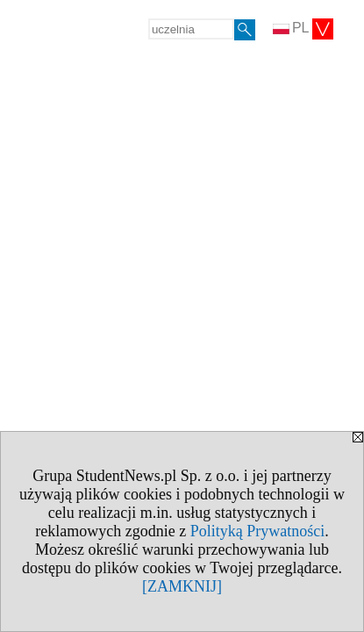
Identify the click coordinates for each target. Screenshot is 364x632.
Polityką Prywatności (258, 531)
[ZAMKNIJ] (182, 586)
